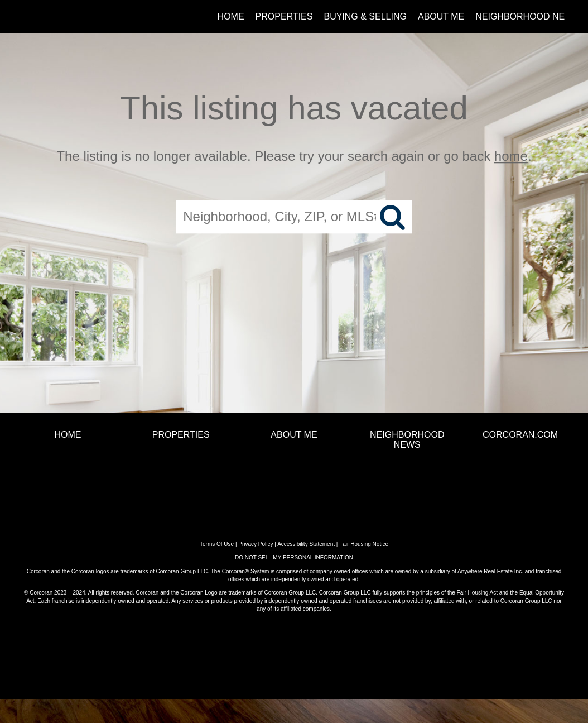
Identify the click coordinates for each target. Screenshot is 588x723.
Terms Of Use (217, 544)
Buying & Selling (365, 16)
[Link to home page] (29, 17)
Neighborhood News (527, 16)
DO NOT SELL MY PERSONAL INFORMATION (294, 557)
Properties (284, 16)
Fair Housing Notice (364, 544)
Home (231, 16)
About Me (441, 16)
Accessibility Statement (306, 544)
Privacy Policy (256, 544)
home (511, 156)
